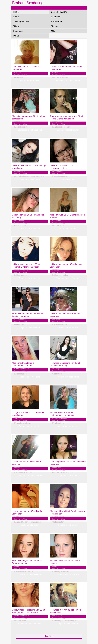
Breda (16, 17)
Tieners (55, 26)
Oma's (16, 36)
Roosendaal (57, 21)
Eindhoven (56, 17)
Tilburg (16, 26)
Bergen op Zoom (59, 12)
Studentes (18, 31)
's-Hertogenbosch (21, 21)
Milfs (53, 31)
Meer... (49, 636)
